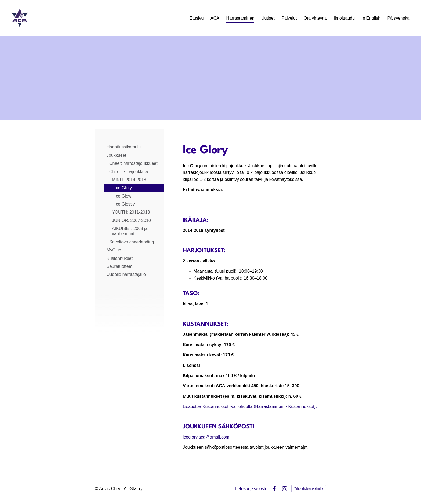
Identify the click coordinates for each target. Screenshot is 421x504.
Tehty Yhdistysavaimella (309, 489)
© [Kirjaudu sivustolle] (97, 489)
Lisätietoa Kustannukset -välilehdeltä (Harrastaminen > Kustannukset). (250, 406)
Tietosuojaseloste (251, 489)
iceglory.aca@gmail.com (206, 437)
